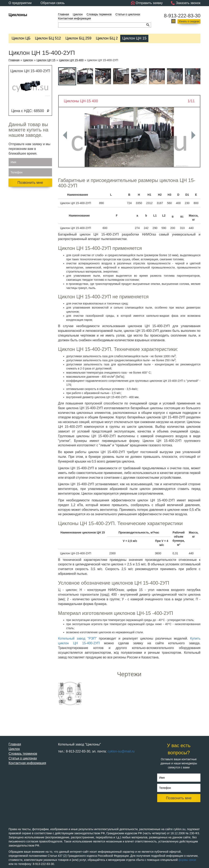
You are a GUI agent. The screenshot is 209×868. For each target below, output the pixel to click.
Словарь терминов (99, 14)
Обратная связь (53, 3)
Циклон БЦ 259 (78, 38)
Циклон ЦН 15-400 (71, 60)
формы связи (187, 860)
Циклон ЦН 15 (134, 38)
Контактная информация (75, 18)
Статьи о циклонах (128, 14)
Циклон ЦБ (21, 38)
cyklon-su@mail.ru (121, 751)
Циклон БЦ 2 (107, 38)
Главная (64, 14)
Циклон (78, 14)
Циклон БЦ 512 (48, 38)
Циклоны (18, 15)
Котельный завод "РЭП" (77, 638)
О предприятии (20, 3)
